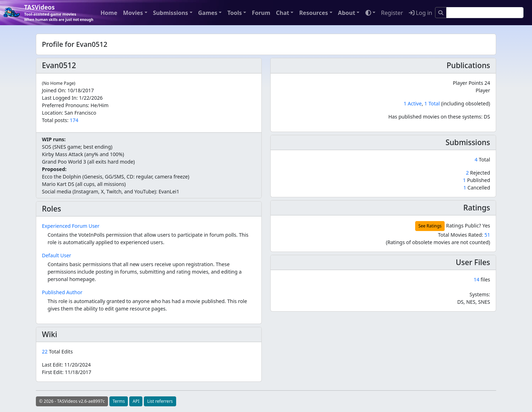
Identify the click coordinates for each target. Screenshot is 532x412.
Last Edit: (66, 365)
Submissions (171, 13)
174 (74, 120)
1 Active (412, 103)
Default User (56, 255)
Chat (283, 13)
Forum (261, 13)
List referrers (160, 401)
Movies (133, 13)
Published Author (62, 292)
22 (45, 351)
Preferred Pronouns (65, 105)
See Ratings (430, 226)
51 (487, 235)
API (136, 401)
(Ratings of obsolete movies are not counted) (438, 242)
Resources (313, 13)
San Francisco (80, 113)
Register (392, 13)
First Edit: (67, 372)
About (347, 13)
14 (477, 279)
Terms (119, 401)
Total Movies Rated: (464, 235)
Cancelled (477, 188)
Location (52, 113)
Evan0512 (59, 65)
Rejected (478, 173)
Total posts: (55, 120)
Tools (235, 13)
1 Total (432, 103)
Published (477, 180)
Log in (420, 13)
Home (109, 13)
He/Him (100, 105)
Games (208, 13)
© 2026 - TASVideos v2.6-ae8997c (72, 401)
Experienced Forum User (71, 226)
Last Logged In (59, 98)
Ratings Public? (464, 226)
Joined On (53, 90)
